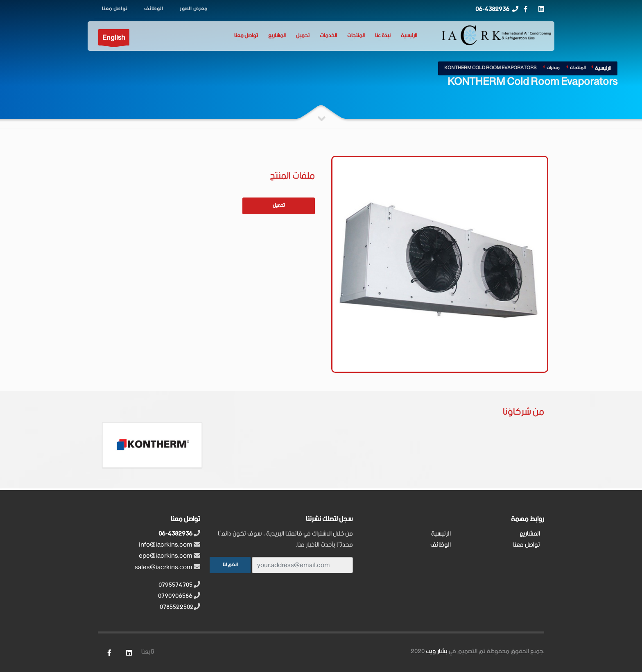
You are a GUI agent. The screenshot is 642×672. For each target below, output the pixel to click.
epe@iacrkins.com (166, 556)
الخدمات (328, 36)
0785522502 (177, 607)
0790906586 (175, 596)
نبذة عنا (383, 36)
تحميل (303, 36)
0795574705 (175, 585)
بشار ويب (437, 651)
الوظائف (441, 545)
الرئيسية (409, 36)
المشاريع (277, 36)
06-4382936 (492, 9)
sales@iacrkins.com (164, 567)
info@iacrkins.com (166, 545)
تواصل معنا (246, 36)
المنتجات (356, 36)
